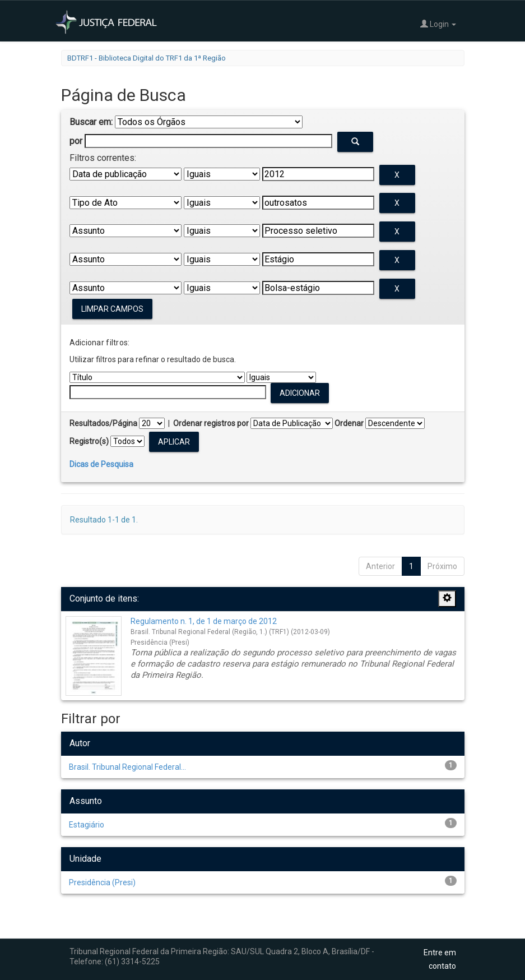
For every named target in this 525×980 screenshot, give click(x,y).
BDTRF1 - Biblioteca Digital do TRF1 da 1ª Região (147, 58)
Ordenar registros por (211, 423)
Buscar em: (91, 122)
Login (438, 24)
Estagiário (87, 825)
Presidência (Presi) (102, 882)
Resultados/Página (103, 423)
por (76, 141)
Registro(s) (89, 441)
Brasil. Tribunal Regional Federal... (127, 767)
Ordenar (349, 423)
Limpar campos (112, 309)
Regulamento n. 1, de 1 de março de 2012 (204, 621)
